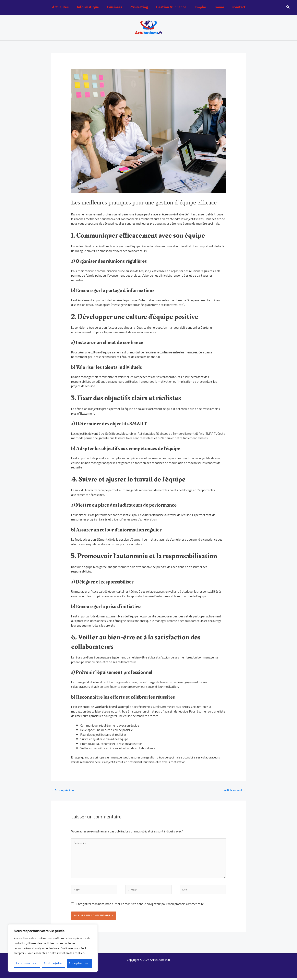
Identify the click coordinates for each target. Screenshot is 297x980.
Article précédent (64, 790)
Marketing (139, 7)
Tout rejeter (53, 963)
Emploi (200, 7)
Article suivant (235, 790)
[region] (53, 948)
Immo (219, 7)
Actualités (60, 7)
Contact (239, 7)
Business (115, 7)
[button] (288, 7)
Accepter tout (79, 963)
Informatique (88, 7)
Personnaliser (27, 963)
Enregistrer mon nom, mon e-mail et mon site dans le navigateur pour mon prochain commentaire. (140, 906)
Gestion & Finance (171, 7)
